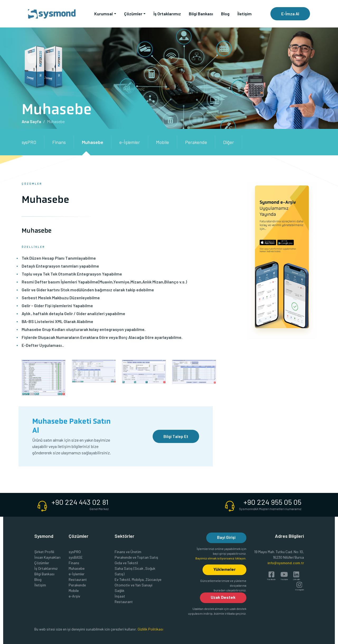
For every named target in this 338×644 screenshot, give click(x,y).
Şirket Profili (44, 552)
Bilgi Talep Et (176, 436)
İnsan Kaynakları (47, 557)
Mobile (163, 142)
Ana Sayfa (31, 121)
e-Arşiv (74, 596)
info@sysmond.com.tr (286, 563)
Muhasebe (93, 142)
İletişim (245, 14)
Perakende (196, 142)
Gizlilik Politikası (150, 629)
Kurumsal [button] (104, 14)
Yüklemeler (224, 569)
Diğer (229, 142)
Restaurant (78, 579)
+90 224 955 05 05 (272, 502)
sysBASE (76, 557)
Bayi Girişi (226, 537)
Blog (225, 14)
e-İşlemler (130, 142)
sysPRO (29, 142)
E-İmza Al (290, 14)
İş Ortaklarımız (167, 14)
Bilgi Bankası (201, 14)
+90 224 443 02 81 (80, 502)
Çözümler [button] (133, 14)
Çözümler (42, 563)
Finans (59, 142)
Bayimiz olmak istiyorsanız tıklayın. (221, 558)
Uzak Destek (223, 597)
